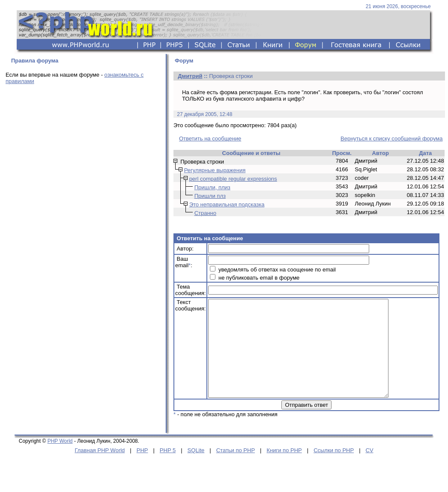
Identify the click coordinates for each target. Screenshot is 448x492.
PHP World (60, 460)
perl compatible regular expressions (233, 179)
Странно (205, 213)
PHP (142, 470)
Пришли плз (210, 196)
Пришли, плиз (212, 187)
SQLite (196, 470)
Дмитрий (190, 76)
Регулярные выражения (215, 170)
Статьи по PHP (236, 470)
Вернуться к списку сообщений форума (391, 139)
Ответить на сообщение (210, 139)
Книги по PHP (284, 470)
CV (370, 470)
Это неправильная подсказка (227, 204)
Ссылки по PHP (334, 470)
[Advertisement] (80, 177)
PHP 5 (168, 470)
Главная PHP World (100, 470)
